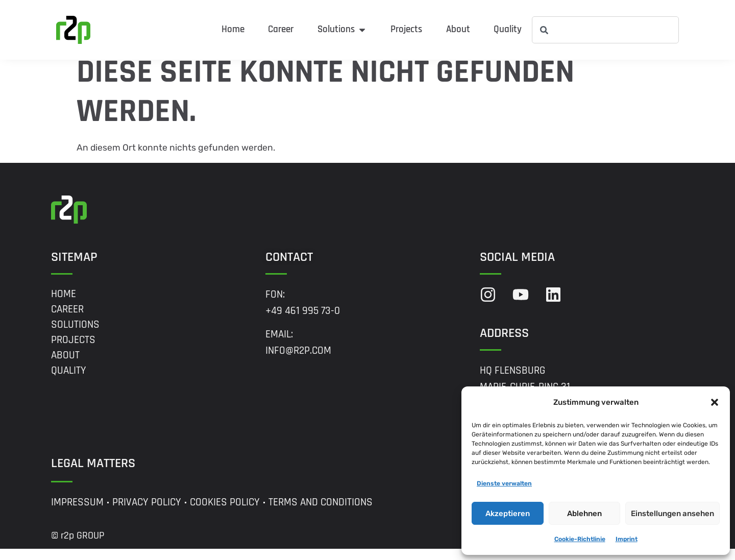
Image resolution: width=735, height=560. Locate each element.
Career (67, 320)
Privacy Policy (147, 514)
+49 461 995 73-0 (303, 322)
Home (64, 305)
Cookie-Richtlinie (580, 539)
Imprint (627, 539)
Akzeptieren (508, 514)
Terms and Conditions (321, 514)
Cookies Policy (225, 514)
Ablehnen (584, 514)
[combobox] (605, 30)
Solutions (75, 335)
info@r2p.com (298, 362)
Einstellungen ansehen (672, 514)
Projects (73, 351)
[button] (715, 402)
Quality (69, 381)
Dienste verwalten (504, 483)
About (65, 366)
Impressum (77, 514)
